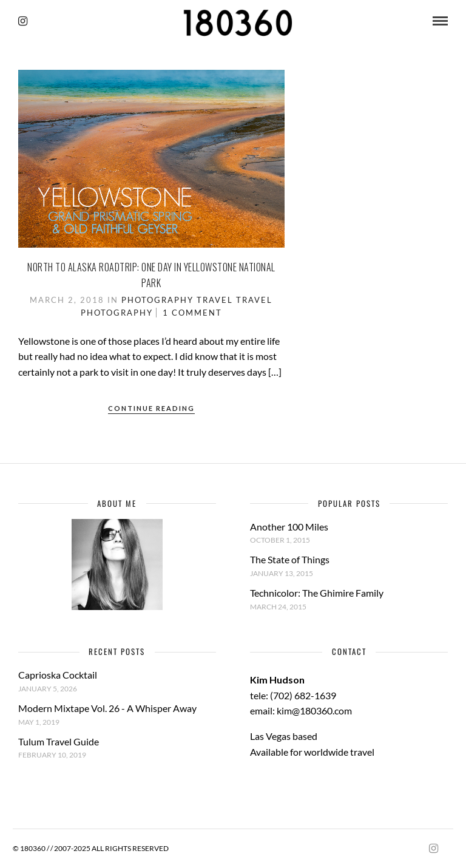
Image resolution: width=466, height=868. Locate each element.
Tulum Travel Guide (59, 741)
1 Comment (192, 313)
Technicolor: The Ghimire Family (317, 593)
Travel (215, 300)
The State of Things (290, 559)
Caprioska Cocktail (58, 675)
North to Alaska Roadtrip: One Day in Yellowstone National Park (151, 275)
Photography (157, 300)
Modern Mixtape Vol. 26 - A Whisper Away (107, 708)
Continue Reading (151, 408)
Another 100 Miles (289, 527)
